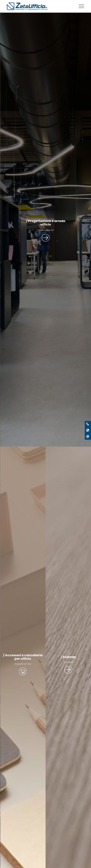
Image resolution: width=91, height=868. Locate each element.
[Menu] (80, 6)
